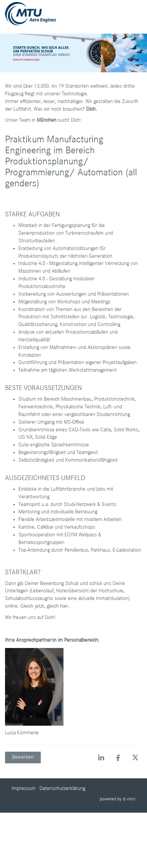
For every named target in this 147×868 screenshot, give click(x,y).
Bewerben (23, 757)
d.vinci (129, 799)
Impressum (24, 789)
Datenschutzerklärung (62, 789)
